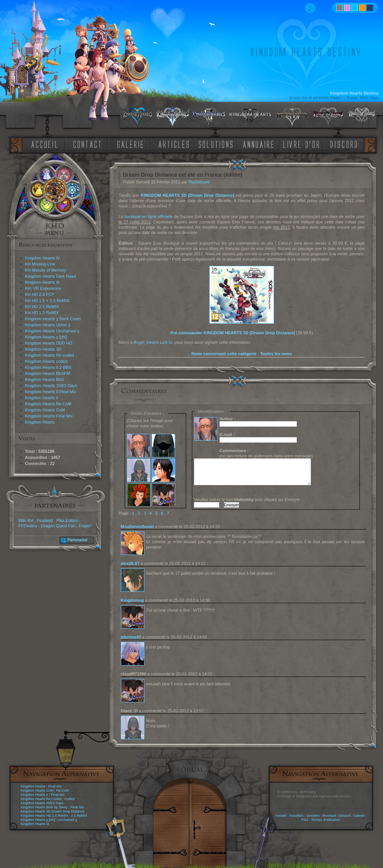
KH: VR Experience (43, 288)
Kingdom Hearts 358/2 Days (51, 386)
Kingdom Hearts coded (46, 361)
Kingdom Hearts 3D (43, 349)
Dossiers (313, 816)
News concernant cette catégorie (224, 354)
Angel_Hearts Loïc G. (153, 342)
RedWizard (199, 182)
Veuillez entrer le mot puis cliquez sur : (248, 500)
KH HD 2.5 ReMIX (42, 307)
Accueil (281, 816)
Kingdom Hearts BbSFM (48, 373)
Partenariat (78, 540)
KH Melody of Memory (46, 270)
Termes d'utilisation (326, 820)
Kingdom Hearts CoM (45, 410)
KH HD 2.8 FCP (40, 294)
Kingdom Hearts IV (43, 258)
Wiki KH (26, 520)
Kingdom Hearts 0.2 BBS (48, 367)
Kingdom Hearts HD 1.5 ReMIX (45, 816)
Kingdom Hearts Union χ (48, 325)
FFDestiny (28, 526)
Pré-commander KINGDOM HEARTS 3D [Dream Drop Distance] (233, 333)
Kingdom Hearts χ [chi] (46, 337)
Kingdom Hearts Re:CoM (48, 404)
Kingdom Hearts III (42, 282)
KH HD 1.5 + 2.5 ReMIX (47, 300)
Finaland (45, 520)
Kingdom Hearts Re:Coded (41, 799)
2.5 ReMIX (79, 816)
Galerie (359, 816)
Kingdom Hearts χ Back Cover (53, 319)
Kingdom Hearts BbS (45, 379)
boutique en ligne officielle (149, 217)
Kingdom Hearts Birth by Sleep (44, 807)
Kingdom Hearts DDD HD (49, 343)
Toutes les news (276, 354)
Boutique (329, 816)
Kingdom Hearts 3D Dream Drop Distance (53, 811)
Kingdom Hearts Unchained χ (52, 331)
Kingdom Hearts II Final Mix (51, 392)
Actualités (296, 816)
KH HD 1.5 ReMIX (42, 313)
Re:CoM (63, 791)
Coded (69, 799)
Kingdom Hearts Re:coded (50, 355)
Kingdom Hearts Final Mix (49, 416)
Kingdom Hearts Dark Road (51, 276)
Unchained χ (68, 820)
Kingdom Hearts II (42, 398)
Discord (345, 816)
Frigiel (84, 526)
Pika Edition (67, 520)
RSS (305, 820)
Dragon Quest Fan (58, 526)
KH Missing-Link (40, 264)
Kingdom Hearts (40, 422)
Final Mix (55, 786)
